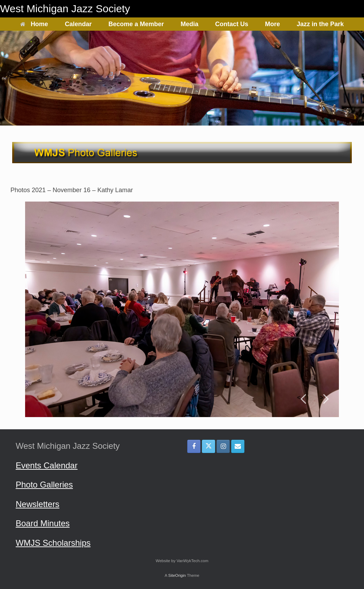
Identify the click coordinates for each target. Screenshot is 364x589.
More (272, 24)
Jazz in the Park (320, 24)
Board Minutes (43, 523)
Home (34, 24)
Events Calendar (47, 465)
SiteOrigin (177, 575)
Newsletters (37, 504)
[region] (182, 309)
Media (189, 24)
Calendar (78, 24)
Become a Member (136, 24)
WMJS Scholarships (53, 543)
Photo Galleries (44, 485)
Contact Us (232, 24)
